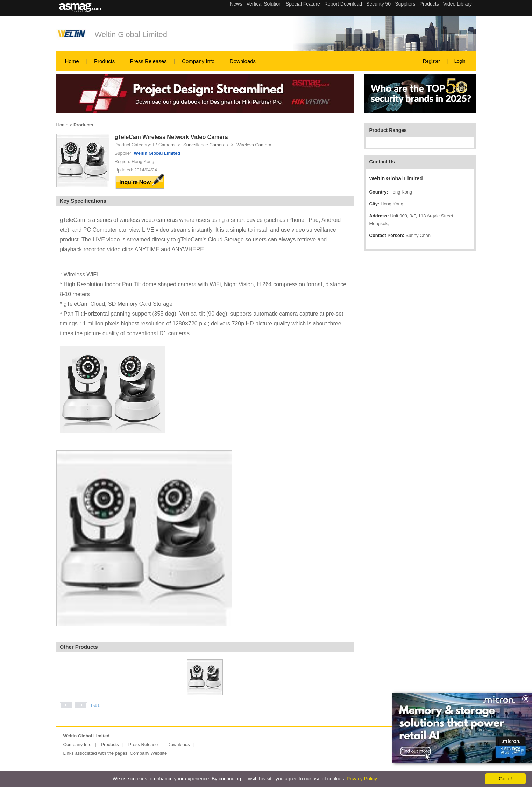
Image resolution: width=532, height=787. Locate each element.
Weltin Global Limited (131, 34)
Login (460, 61)
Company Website (148, 753)
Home (72, 61)
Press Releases (148, 61)
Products (104, 61)
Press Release (143, 744)
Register (431, 61)
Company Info (198, 61)
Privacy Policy (362, 779)
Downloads (243, 61)
